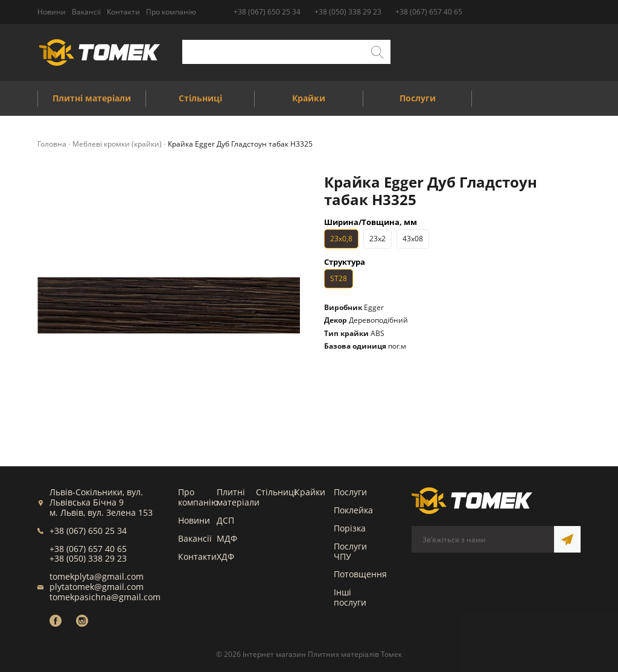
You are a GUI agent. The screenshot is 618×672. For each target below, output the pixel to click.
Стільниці (276, 492)
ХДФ (225, 556)
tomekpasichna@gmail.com (105, 597)
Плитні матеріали (238, 497)
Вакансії (195, 538)
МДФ (227, 538)
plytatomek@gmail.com (97, 587)
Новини (194, 520)
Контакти (197, 556)
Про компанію (198, 497)
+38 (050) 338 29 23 (348, 12)
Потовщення (360, 574)
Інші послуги (350, 597)
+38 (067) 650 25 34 (267, 12)
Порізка (350, 528)
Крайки (310, 492)
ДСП (225, 520)
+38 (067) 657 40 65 (429, 12)
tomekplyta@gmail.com (97, 576)
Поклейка (353, 510)
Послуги (350, 492)
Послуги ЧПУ (350, 551)
